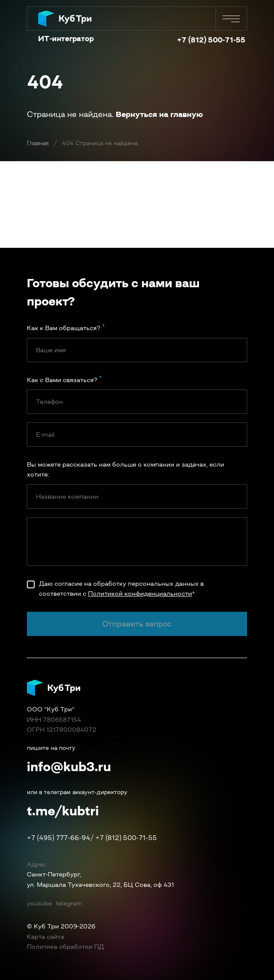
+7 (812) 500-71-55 (211, 40)
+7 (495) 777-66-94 (59, 838)
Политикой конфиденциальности (140, 594)
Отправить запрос (137, 624)
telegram (69, 903)
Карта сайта (46, 937)
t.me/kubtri (63, 811)
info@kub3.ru (69, 766)
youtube (39, 903)
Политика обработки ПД (65, 947)
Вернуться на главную (159, 114)
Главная (38, 143)
